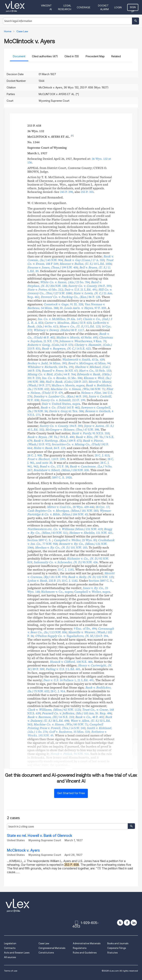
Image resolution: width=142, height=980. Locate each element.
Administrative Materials (87, 943)
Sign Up (133, 8)
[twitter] (120, 923)
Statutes (112, 953)
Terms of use (11, 971)
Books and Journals (118, 943)
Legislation (10, 943)
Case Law (44, 943)
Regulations (80, 948)
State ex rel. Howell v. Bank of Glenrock (40, 836)
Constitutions (46, 953)
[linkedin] (134, 923)
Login (118, 7)
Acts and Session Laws (17, 953)
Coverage (84, 7)
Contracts (10, 948)
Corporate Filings (117, 948)
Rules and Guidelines (85, 953)
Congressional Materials (52, 948)
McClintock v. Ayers (23, 850)
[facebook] (127, 923)
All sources (10, 957)
